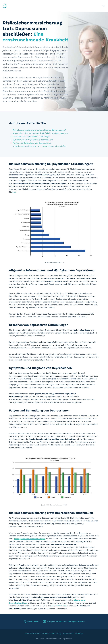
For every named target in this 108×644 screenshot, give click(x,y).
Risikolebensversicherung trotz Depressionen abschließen (41, 146)
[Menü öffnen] (104, 6)
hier (14, 192)
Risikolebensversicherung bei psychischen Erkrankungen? (41, 130)
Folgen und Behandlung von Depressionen (34, 143)
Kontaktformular (59, 606)
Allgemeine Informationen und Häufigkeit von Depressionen (43, 133)
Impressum (68, 633)
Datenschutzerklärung (51, 633)
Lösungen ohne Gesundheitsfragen (30, 539)
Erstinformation (32, 633)
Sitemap (79, 633)
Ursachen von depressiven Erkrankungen (33, 136)
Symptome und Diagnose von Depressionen (34, 140)
